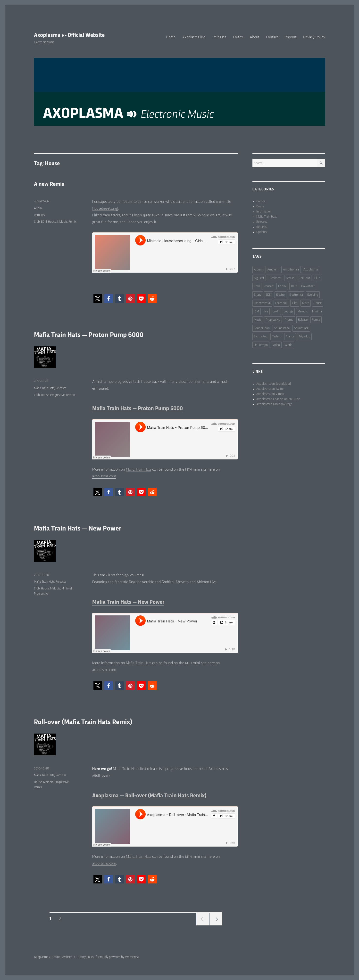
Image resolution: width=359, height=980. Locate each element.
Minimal (67, 589)
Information (264, 212)
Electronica (296, 295)
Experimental (262, 303)
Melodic (62, 222)
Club (37, 222)
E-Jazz (258, 295)
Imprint (291, 37)
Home (171, 37)
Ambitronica (291, 270)
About (255, 37)
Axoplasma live (194, 37)
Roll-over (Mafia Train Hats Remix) (83, 722)
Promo (289, 320)
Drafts (260, 207)
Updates (262, 232)
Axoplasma (311, 270)
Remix (72, 222)
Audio (38, 208)
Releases (219, 37)
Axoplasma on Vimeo (270, 394)
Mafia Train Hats (139, 470)
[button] (98, 298)
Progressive (57, 395)
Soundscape (282, 328)
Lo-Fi (276, 312)
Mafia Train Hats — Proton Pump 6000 (89, 335)
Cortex (238, 37)
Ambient (273, 270)
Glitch (306, 303)
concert (269, 286)
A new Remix (49, 184)
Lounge (288, 312)
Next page (216, 919)
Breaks (290, 278)
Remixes (39, 215)
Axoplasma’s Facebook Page (274, 404)
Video (276, 345)
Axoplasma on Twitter (270, 389)
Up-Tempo (261, 345)
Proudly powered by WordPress (119, 957)
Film (295, 303)
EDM (44, 222)
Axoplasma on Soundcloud (274, 384)
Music (258, 320)
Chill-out (304, 278)
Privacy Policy (314, 37)
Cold (257, 286)
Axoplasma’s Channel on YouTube (278, 399)
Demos (261, 201)
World (288, 345)
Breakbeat (275, 278)
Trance (290, 337)
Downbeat (308, 286)
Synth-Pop (261, 337)
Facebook (281, 303)
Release (303, 320)
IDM (256, 312)
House (52, 222)
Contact (272, 37)
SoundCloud (262, 328)
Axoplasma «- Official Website (69, 36)
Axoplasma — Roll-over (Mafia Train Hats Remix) (149, 796)
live (266, 312)
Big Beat (259, 278)
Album (258, 270)
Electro (280, 295)
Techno (70, 395)
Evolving (313, 295)
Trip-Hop (305, 337)
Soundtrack (301, 328)
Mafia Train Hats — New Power (78, 529)
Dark (294, 286)
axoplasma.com (104, 476)
